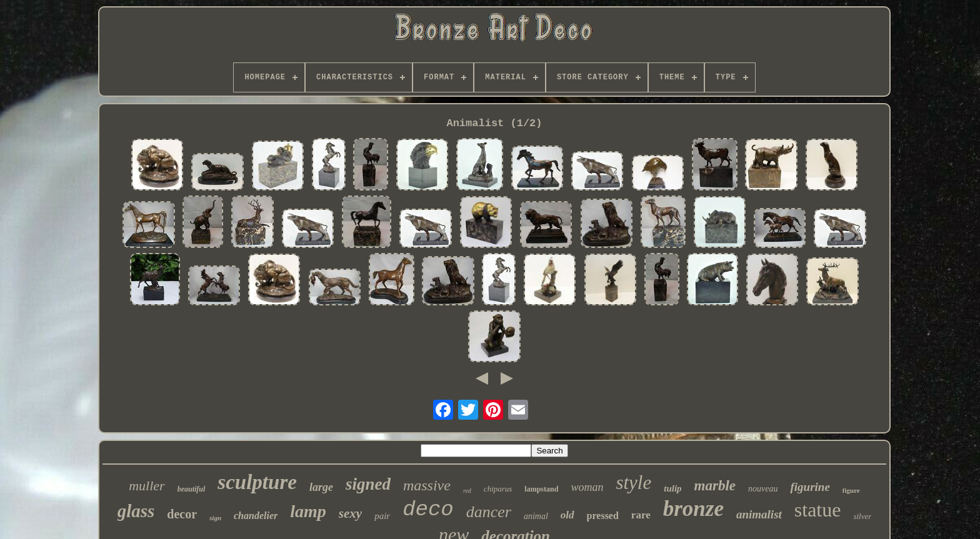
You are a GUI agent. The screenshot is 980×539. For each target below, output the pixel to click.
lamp (308, 511)
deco (428, 510)
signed (368, 484)
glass (136, 511)
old (567, 515)
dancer (489, 512)
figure (851, 490)
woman (587, 487)
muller (147, 486)
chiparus (498, 489)
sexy (350, 513)
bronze (693, 509)
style (633, 482)
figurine (810, 487)
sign (215, 518)
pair (382, 516)
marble (715, 486)
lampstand (541, 489)
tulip (672, 488)
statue (818, 510)
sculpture (257, 482)
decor (182, 514)
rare (641, 515)
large (321, 487)
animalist (759, 514)
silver (862, 516)
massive (427, 485)
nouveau (763, 489)
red (467, 491)
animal (536, 516)
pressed (603, 516)
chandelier (256, 516)
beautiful (192, 489)
